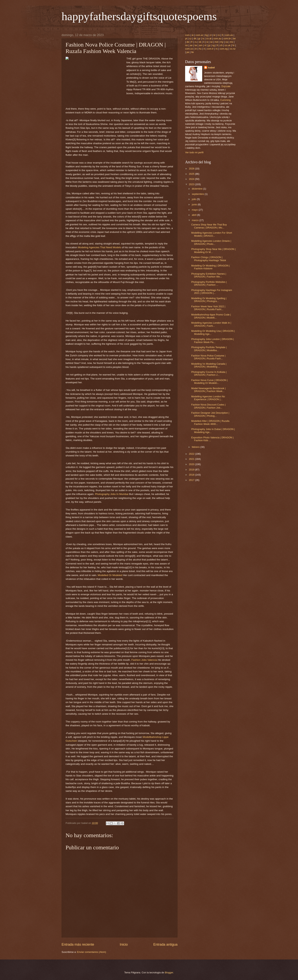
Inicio (124, 944)
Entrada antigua (165, 944)
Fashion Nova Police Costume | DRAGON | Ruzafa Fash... (208, 357)
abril (194, 215)
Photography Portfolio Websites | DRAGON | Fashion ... (209, 283)
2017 (192, 480)
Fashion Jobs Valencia (144, 660)
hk (193, 52)
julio (194, 199)
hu (200, 49)
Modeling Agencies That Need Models (99, 247)
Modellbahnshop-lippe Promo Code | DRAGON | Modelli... (211, 316)
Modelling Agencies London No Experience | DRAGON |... (208, 398)
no (186, 45)
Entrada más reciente (78, 944)
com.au (217, 38)
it (204, 49)
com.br (227, 38)
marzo (195, 220)
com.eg (224, 49)
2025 (192, 174)
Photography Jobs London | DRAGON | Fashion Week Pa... (212, 341)
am (201, 45)
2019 (192, 470)
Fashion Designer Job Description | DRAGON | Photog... (210, 414)
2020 (192, 464)
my (222, 42)
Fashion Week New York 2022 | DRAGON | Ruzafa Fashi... (208, 308)
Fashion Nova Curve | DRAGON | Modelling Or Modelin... (209, 382)
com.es (229, 35)
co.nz (233, 49)
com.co (189, 49)
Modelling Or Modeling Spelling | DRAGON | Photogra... (209, 300)
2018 (192, 475)
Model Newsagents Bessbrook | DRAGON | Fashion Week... (208, 390)
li (204, 42)
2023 (192, 184)
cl (211, 35)
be (234, 38)
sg (213, 45)
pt (186, 38)
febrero (196, 447)
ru (196, 42)
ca (227, 42)
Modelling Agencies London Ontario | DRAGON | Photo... (211, 242)
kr (215, 35)
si (207, 42)
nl (205, 45)
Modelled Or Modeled (110, 575)
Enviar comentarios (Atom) (92, 952)
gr (199, 38)
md (216, 42)
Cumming (225, 100)
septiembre (198, 194)
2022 (192, 454)
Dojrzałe (226, 86)
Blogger (169, 972)
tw (196, 45)
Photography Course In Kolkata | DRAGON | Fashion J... (209, 373)
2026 (192, 169)
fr (192, 42)
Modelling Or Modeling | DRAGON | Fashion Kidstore (210, 267)
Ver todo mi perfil (194, 152)
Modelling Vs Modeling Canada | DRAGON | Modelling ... (209, 365)
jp (209, 45)
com (187, 35)
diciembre (197, 189)
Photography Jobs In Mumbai (112, 494)
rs (217, 49)
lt (217, 45)
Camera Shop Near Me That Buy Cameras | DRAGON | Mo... (209, 226)
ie (193, 35)
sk (200, 42)
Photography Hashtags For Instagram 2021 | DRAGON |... (212, 292)
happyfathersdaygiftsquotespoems (139, 16)
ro (219, 35)
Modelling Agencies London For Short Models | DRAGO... (212, 234)
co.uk (228, 45)
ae (191, 45)
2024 (192, 179)
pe (188, 52)
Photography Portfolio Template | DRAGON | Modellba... (209, 349)
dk (195, 38)
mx (232, 42)
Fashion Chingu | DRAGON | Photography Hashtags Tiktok (209, 259)
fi (222, 35)
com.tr (210, 49)
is (203, 38)
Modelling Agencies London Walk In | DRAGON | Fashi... (211, 324)
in (196, 49)
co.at (209, 38)
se (212, 42)
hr (233, 45)
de (188, 42)
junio (195, 204)
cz (190, 38)
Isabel (211, 68)
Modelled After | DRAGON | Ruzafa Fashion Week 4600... (210, 422)
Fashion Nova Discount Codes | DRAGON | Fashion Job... (208, 406)
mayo (195, 210)
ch (221, 45)
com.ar (199, 35)
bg (206, 35)
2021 (192, 459)
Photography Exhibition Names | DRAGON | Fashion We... (209, 275)
